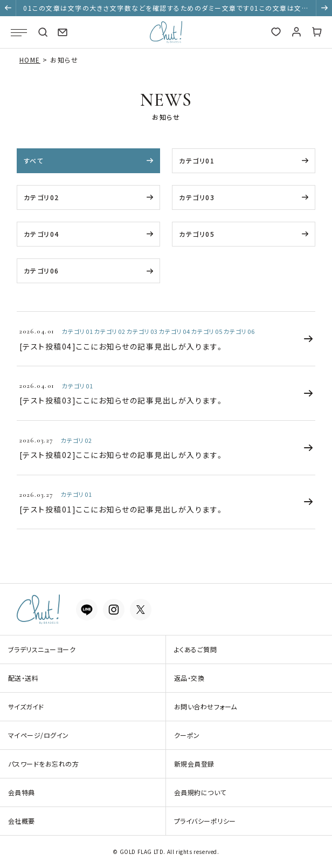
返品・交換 (189, 678)
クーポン (187, 735)
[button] (8, 8)
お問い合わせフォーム (206, 706)
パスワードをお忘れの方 (43, 764)
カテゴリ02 (41, 197)
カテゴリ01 (197, 160)
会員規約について (200, 792)
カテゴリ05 (197, 234)
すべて (34, 160)
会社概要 (22, 821)
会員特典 (22, 792)
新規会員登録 (194, 764)
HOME (30, 60)
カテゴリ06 (41, 271)
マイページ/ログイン (39, 735)
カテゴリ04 (41, 234)
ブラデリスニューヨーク (42, 649)
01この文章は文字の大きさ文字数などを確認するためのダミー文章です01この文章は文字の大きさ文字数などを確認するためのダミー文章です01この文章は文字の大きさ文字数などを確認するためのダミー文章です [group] (166, 10)
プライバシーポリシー (205, 821)
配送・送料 (23, 678)
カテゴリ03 (197, 197)
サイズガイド (26, 706)
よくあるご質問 (195, 649)
